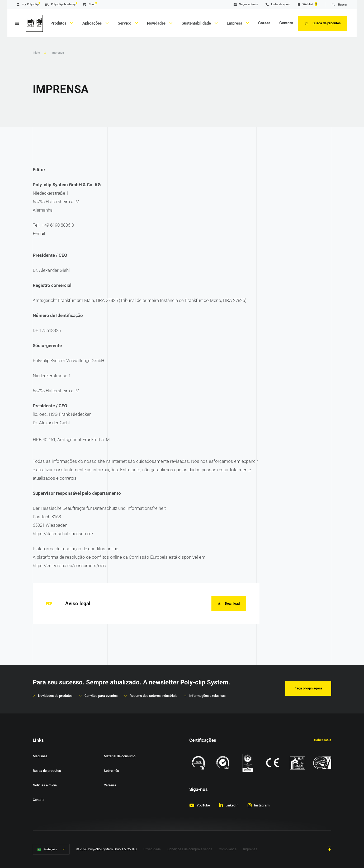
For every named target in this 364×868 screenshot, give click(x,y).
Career (264, 23)
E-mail (39, 234)
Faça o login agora (308, 688)
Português (50, 850)
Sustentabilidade (197, 23)
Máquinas (40, 756)
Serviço (125, 23)
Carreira (110, 785)
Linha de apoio (278, 4)
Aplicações (93, 23)
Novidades (157, 23)
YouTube (203, 805)
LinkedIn (232, 805)
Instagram (262, 805)
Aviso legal (78, 603)
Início (36, 53)
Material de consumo (120, 756)
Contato (286, 23)
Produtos (59, 23)
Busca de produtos (47, 771)
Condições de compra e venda (190, 849)
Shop (89, 4)
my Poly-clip (28, 4)
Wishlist (308, 4)
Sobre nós (111, 771)
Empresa (235, 23)
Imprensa (250, 849)
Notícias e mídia (45, 785)
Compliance (228, 849)
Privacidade (152, 849)
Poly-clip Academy (61, 4)
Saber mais (323, 740)
